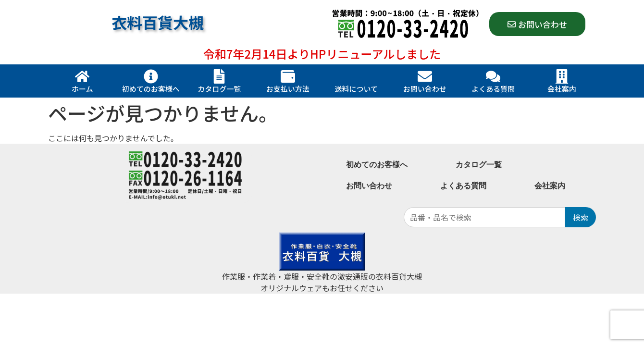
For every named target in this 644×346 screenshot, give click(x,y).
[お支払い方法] (288, 76)
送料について (356, 89)
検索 (581, 217)
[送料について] (356, 76)
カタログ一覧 (219, 89)
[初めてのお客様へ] (151, 76)
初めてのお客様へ (151, 89)
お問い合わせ (425, 89)
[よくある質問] (493, 76)
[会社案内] (562, 76)
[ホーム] (82, 76)
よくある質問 (493, 89)
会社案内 (562, 89)
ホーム (82, 89)
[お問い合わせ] (425, 76)
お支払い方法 (288, 89)
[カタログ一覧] (219, 76)
